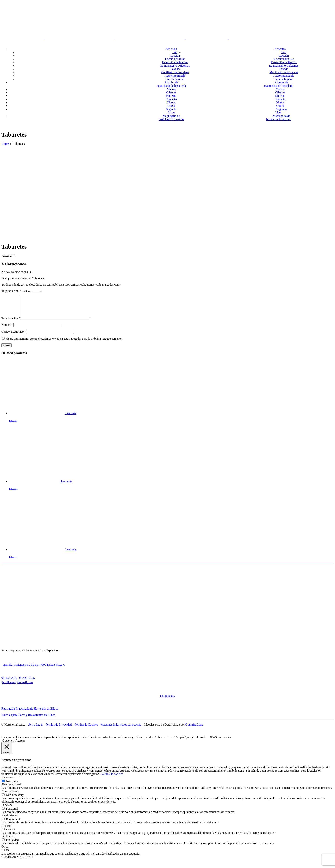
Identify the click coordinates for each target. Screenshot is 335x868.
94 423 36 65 (27, 682)
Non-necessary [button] (10, 796)
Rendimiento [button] (9, 820)
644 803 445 (168, 700)
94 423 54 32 (9, 682)
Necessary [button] (8, 782)
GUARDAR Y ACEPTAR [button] (17, 861)
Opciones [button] (8, 745)
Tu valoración (11, 323)
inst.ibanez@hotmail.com (17, 687)
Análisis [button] (6, 830)
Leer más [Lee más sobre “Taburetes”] (71, 418)
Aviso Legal (35, 729)
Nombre (7, 329)
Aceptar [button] (20, 745)
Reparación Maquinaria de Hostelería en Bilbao (30, 713)
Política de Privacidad (59, 729)
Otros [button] (5, 851)
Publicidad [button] (8, 841)
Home (5, 144)
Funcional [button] (7, 809)
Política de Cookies (86, 729)
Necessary (12, 785)
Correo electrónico (14, 336)
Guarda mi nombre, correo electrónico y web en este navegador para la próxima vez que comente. (64, 343)
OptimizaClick (194, 729)
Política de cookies (112, 778)
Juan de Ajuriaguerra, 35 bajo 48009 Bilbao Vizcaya (34, 669)
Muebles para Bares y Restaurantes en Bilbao (29, 719)
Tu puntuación (11, 291)
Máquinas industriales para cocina (121, 729)
